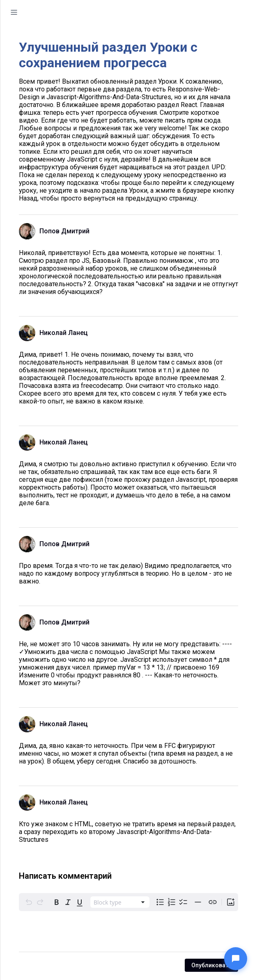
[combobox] (120, 902)
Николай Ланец (64, 333)
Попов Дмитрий (64, 231)
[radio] (57, 902)
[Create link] (213, 902)
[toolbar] (128, 902)
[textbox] (128, 932)
